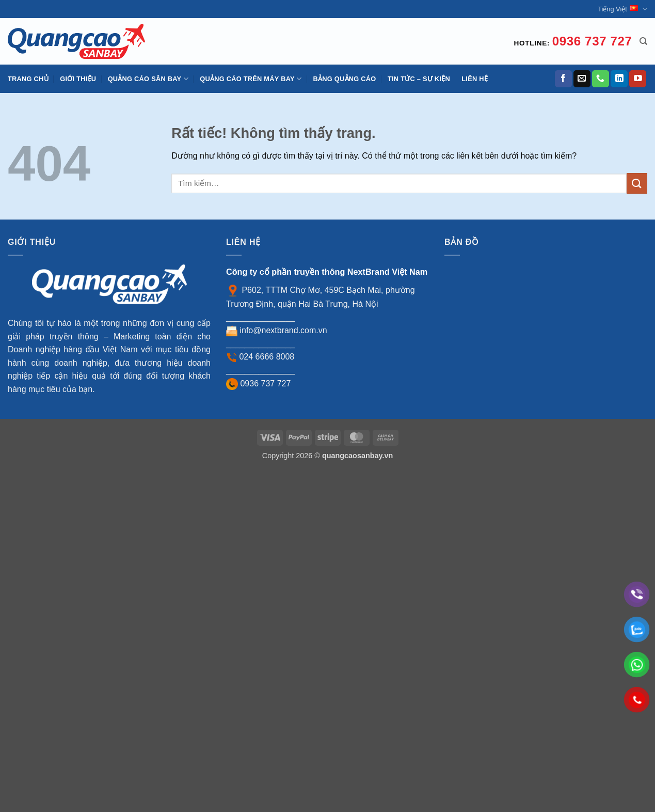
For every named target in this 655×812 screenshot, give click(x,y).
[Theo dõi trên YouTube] (638, 79)
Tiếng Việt (622, 9)
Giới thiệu (78, 79)
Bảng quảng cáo (345, 79)
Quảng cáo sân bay (148, 79)
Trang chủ (28, 79)
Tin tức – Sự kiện (419, 79)
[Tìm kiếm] (643, 41)
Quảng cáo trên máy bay (251, 79)
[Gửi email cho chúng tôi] (582, 79)
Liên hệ (475, 79)
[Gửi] (637, 183)
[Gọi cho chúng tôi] (601, 79)
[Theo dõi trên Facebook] (563, 79)
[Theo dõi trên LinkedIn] (619, 79)
